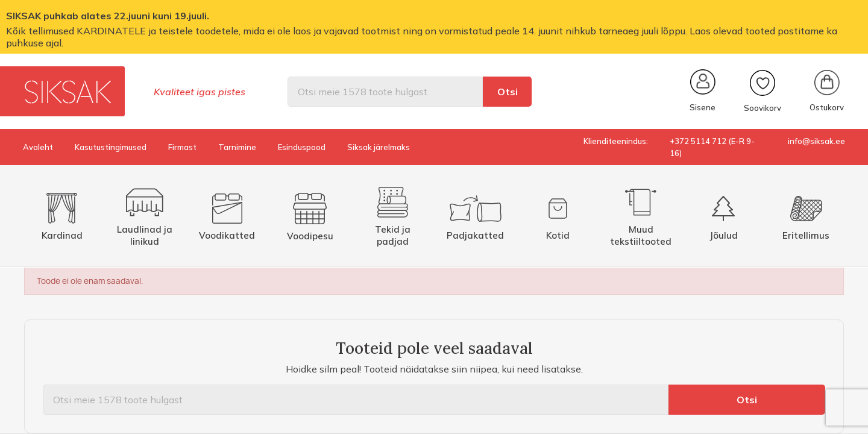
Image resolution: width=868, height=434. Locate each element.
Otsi (508, 92)
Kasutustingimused (111, 147)
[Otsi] (385, 92)
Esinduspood (302, 147)
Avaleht (38, 147)
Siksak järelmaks (379, 147)
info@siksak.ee (816, 141)
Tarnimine (237, 147)
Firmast (182, 147)
